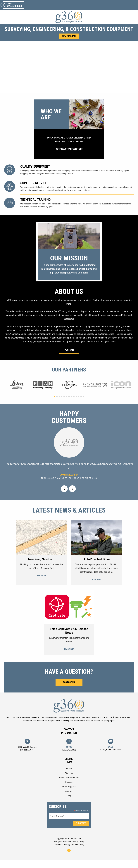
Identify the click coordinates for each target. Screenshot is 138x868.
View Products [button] (69, 36)
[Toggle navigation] (133, 5)
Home (69, 777)
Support (69, 790)
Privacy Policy (78, 850)
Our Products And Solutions (69, 157)
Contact (69, 799)
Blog (69, 804)
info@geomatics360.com (111, 758)
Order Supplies (69, 795)
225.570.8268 (69, 758)
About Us (69, 781)
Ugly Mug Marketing (75, 853)
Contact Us (69, 691)
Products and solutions (69, 786)
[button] (67, 99)
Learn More (69, 359)
